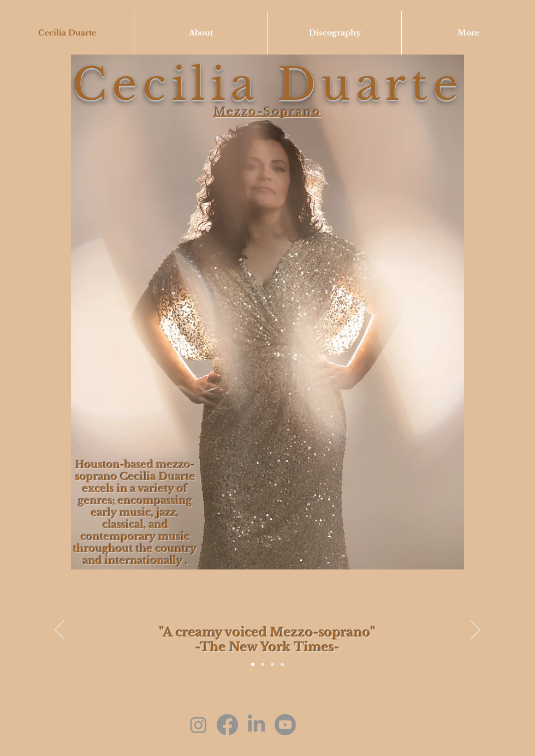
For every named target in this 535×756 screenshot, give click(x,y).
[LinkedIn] (256, 725)
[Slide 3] (282, 664)
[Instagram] (198, 725)
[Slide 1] (263, 664)
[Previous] (60, 631)
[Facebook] (227, 725)
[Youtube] (285, 725)
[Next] (475, 631)
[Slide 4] (253, 664)
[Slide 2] (272, 664)
